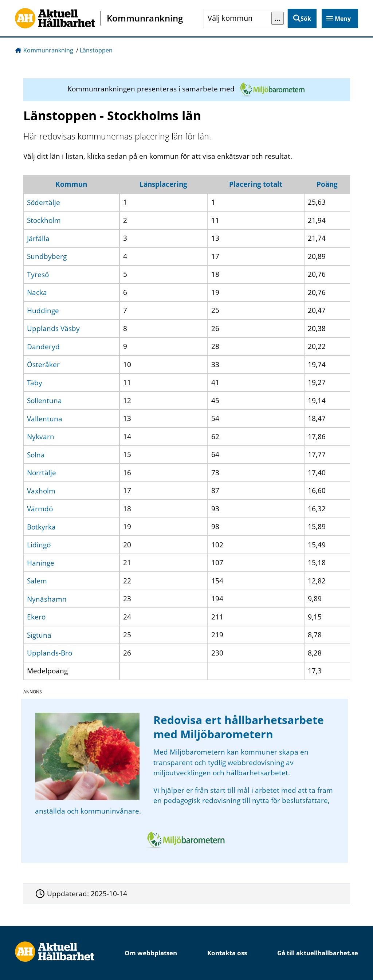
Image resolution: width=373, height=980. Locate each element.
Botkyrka (41, 527)
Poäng (327, 184)
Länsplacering (163, 184)
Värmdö (40, 509)
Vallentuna (45, 418)
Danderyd (43, 346)
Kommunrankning (48, 50)
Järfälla (38, 238)
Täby (35, 382)
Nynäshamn (47, 599)
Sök (306, 19)
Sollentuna (44, 401)
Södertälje (44, 202)
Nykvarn (41, 437)
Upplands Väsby (53, 328)
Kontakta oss (227, 953)
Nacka (37, 292)
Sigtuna (39, 635)
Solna (36, 454)
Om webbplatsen (151, 953)
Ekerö (36, 617)
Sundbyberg (47, 256)
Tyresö (38, 274)
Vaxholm (41, 491)
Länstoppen (96, 50)
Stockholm (44, 220)
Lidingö (39, 545)
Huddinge (43, 310)
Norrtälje (42, 473)
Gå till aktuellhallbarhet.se (318, 953)
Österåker (43, 365)
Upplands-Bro (50, 653)
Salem (37, 581)
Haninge (41, 563)
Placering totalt (256, 184)
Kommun (71, 184)
